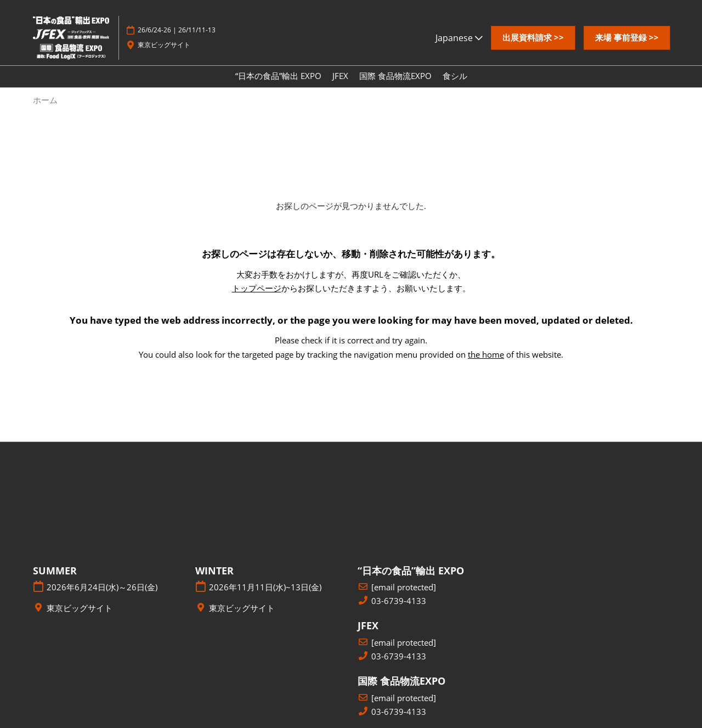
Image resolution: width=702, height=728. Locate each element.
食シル (455, 76)
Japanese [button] (459, 38)
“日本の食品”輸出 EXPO (278, 76)
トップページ (257, 288)
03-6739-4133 (399, 601)
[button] (533, 38)
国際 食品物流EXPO (395, 76)
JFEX (340, 76)
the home (486, 354)
